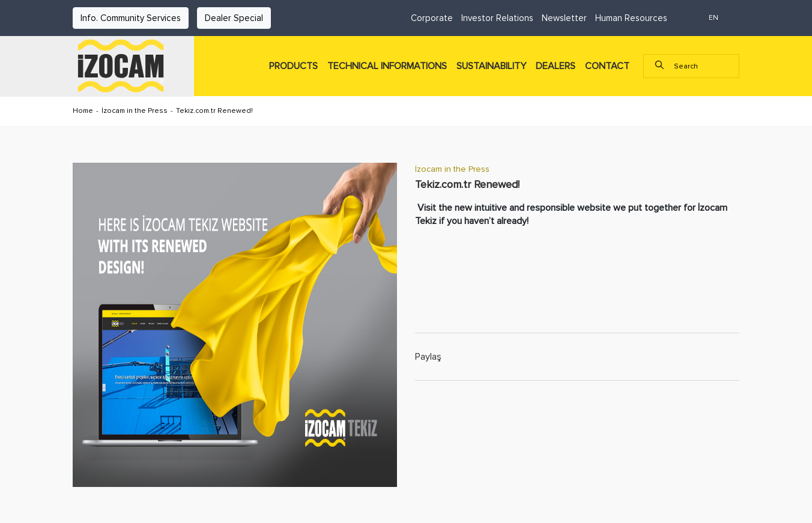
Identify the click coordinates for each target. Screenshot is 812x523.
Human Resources (631, 18)
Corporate (432, 18)
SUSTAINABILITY (491, 66)
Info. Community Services (131, 18)
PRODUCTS (293, 66)
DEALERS (556, 66)
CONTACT (607, 66)
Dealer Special (234, 18)
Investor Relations (497, 18)
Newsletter (564, 18)
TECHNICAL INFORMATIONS (387, 66)
